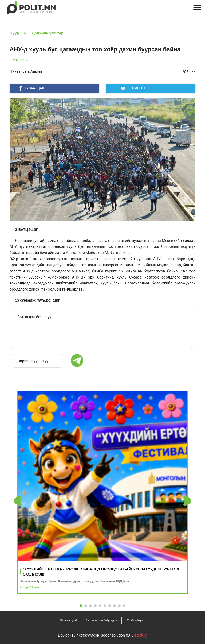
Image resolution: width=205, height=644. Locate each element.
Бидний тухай (69, 620)
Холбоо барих (136, 620)
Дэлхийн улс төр (48, 33)
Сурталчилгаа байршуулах (102, 620)
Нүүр (14, 33)
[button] (187, 501)
